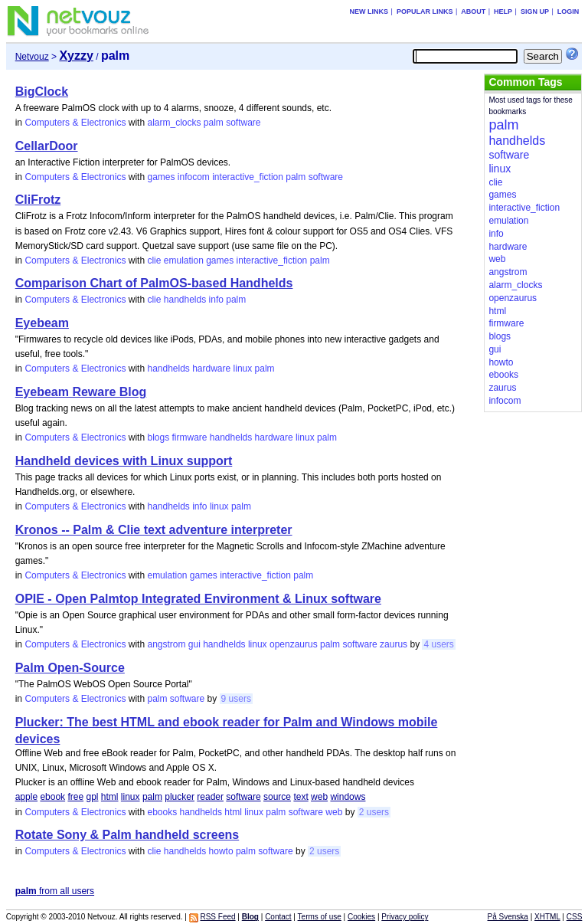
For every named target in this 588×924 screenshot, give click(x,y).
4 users (438, 644)
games (161, 177)
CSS (575, 917)
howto (221, 851)
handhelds (185, 300)
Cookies (361, 917)
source (277, 797)
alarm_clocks (174, 123)
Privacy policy (405, 917)
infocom (194, 177)
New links (369, 11)
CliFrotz (38, 200)
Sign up (535, 11)
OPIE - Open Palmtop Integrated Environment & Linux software (198, 599)
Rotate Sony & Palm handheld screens (127, 835)
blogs (158, 437)
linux (243, 369)
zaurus (394, 644)
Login (568, 11)
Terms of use (320, 917)
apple (26, 797)
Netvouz (32, 57)
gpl (92, 797)
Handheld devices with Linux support (124, 461)
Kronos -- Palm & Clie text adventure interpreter (154, 530)
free (75, 797)
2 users (374, 812)
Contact (278, 917)
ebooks (162, 812)
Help (503, 11)
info (216, 300)
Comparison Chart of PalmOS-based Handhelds (154, 283)
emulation (184, 260)
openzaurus (294, 644)
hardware (211, 369)
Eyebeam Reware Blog (81, 392)
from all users (55, 891)
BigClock (42, 92)
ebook (52, 797)
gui (194, 644)
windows (348, 797)
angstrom (166, 644)
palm (214, 123)
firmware (189, 437)
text (301, 797)
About (473, 11)
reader (210, 797)
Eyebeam (42, 323)
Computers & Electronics (75, 123)
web (319, 797)
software (243, 123)
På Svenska (508, 917)
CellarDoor (47, 146)
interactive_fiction (248, 177)
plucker (180, 797)
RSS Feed (217, 917)
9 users (236, 699)
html (110, 797)
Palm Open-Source (70, 668)
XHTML (547, 917)
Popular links (425, 11)
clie (154, 260)
